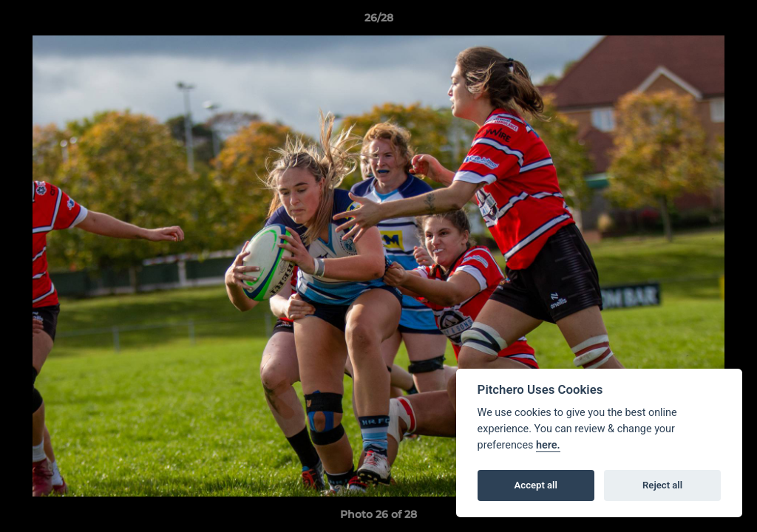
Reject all (662, 485)
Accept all (536, 485)
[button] (730, 21)
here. (548, 445)
